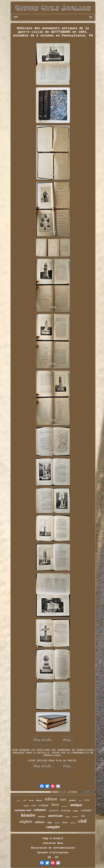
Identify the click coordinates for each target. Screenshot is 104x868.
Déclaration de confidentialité (53, 848)
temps (76, 811)
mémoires (65, 806)
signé (26, 806)
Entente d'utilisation (53, 853)
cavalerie (54, 810)
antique (76, 805)
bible (50, 823)
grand (68, 817)
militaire (40, 822)
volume (44, 805)
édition (51, 799)
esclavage (66, 810)
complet (53, 827)
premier (73, 800)
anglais (26, 821)
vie (83, 816)
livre (55, 805)
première (75, 817)
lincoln (31, 800)
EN (49, 857)
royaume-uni (23, 810)
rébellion (42, 817)
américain (55, 816)
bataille (57, 823)
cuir (34, 805)
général (73, 823)
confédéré (86, 810)
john (80, 801)
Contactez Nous (53, 843)
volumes (40, 810)
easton (18, 801)
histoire (28, 815)
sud (25, 800)
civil (82, 821)
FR (57, 857)
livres (65, 822)
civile (87, 800)
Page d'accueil (53, 838)
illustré (39, 800)
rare (63, 799)
